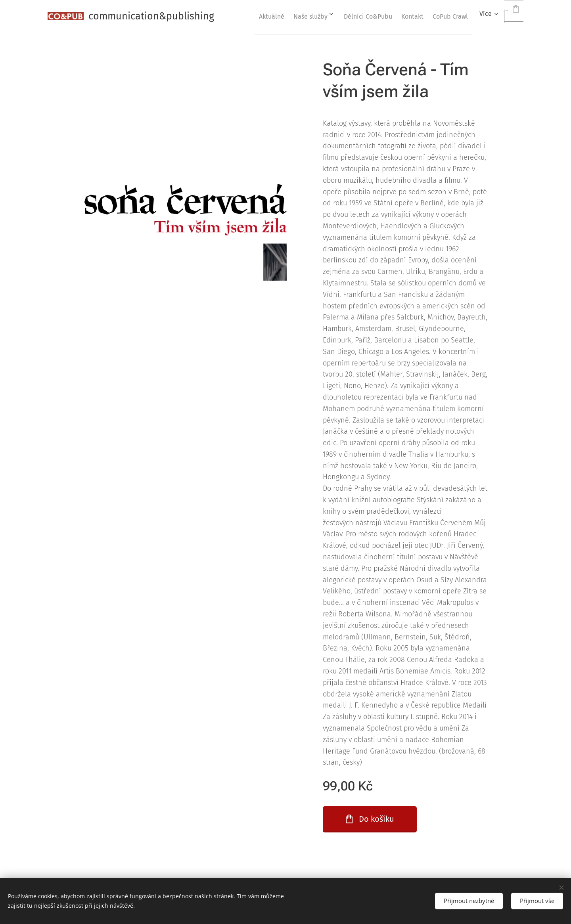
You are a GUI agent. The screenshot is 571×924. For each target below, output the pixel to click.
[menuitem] (281, 16)
